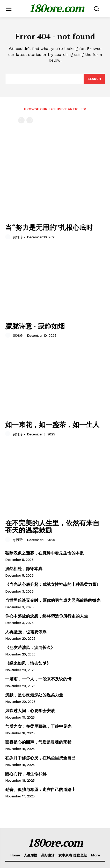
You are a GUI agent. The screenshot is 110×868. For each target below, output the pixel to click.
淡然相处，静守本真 (24, 569)
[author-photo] (9, 237)
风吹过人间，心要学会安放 (30, 711)
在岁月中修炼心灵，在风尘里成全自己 (40, 758)
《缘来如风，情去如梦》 (28, 663)
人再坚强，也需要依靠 (26, 632)
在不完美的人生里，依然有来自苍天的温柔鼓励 (52, 526)
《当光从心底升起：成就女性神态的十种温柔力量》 (53, 584)
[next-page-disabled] (30, 120)
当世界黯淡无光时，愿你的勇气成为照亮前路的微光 (53, 600)
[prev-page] (21, 120)
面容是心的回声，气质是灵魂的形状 (38, 742)
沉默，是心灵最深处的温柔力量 (34, 695)
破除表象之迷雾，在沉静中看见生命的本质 (45, 553)
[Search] (94, 79)
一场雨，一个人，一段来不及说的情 (38, 679)
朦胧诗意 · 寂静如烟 (35, 326)
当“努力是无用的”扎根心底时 (49, 227)
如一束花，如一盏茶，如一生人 (52, 424)
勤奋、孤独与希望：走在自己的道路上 (40, 790)
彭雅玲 (18, 237)
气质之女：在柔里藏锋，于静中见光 (38, 726)
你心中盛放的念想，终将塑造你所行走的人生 (47, 616)
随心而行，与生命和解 (26, 774)
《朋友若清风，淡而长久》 (30, 648)
